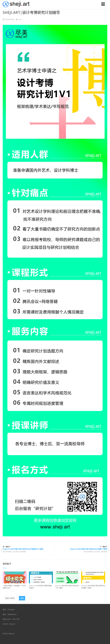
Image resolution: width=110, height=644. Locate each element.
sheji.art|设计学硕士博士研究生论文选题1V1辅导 (93, 587)
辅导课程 (23, 552)
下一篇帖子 (81, 548)
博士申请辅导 (7, 552)
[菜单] (103, 4)
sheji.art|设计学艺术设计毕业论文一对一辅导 (67, 587)
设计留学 (16, 552)
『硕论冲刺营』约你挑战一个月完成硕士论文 (14, 587)
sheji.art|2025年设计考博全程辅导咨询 (40, 587)
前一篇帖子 (29, 548)
